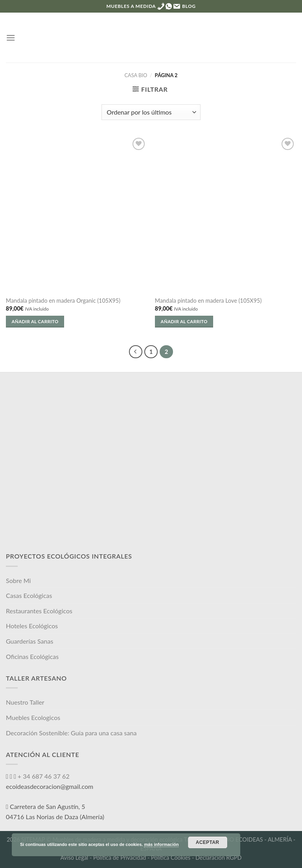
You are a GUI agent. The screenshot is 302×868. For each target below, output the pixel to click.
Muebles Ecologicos (33, 717)
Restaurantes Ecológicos (39, 611)
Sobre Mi (18, 580)
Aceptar (208, 842)
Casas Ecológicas (29, 595)
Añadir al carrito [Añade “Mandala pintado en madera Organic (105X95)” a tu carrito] (35, 321)
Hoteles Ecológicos (32, 626)
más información (161, 844)
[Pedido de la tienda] (151, 112)
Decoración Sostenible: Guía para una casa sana (71, 733)
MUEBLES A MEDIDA (131, 6)
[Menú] (11, 38)
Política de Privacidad (120, 858)
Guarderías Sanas (29, 641)
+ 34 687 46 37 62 (43, 776)
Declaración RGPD (218, 858)
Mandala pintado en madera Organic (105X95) (63, 301)
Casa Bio (136, 75)
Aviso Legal (75, 858)
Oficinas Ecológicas (32, 656)
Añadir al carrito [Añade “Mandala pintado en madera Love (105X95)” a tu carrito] (184, 321)
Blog (189, 6)
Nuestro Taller (25, 702)
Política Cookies (171, 858)
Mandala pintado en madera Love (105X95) (208, 301)
